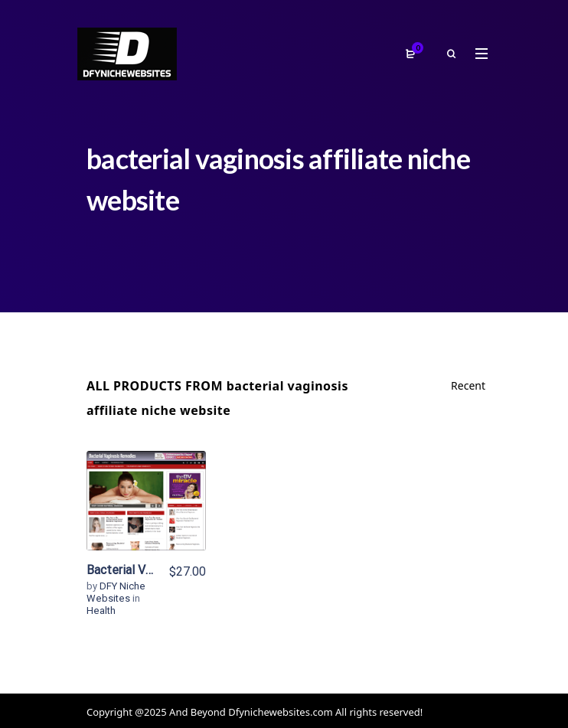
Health (101, 610)
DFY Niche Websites (116, 592)
